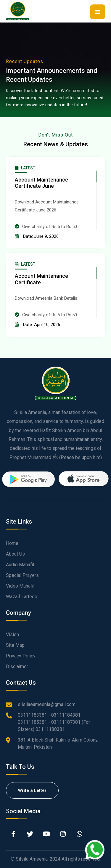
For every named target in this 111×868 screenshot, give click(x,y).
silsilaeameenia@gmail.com (47, 704)
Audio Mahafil (20, 565)
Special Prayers (22, 575)
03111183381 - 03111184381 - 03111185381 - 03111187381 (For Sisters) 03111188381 (54, 722)
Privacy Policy (21, 656)
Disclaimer (17, 666)
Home (12, 543)
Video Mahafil (20, 586)
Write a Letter (32, 790)
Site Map (15, 645)
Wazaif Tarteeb (22, 597)
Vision (12, 634)
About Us (15, 554)
